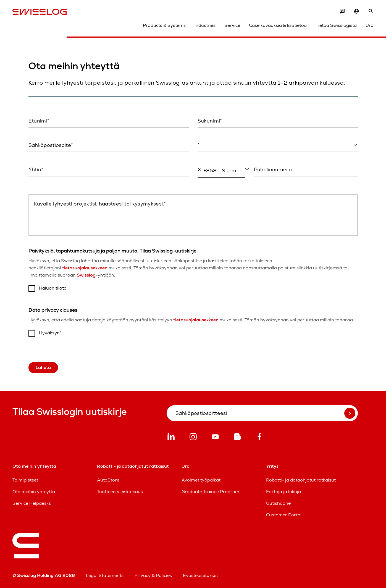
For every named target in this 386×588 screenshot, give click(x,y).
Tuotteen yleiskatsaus (120, 492)
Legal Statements (105, 575)
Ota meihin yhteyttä (34, 492)
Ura (370, 25)
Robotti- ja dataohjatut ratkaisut (301, 480)
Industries (205, 25)
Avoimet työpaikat (201, 480)
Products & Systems (164, 25)
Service (232, 25)
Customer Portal (284, 515)
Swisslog (86, 275)
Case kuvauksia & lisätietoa (278, 25)
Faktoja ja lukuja (283, 492)
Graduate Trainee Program (210, 492)
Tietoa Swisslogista (336, 25)
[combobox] (278, 145)
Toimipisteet (25, 480)
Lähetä (43, 367)
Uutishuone (278, 503)
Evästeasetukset (200, 575)
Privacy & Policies (153, 575)
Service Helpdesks (32, 503)
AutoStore (108, 480)
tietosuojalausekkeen (85, 268)
